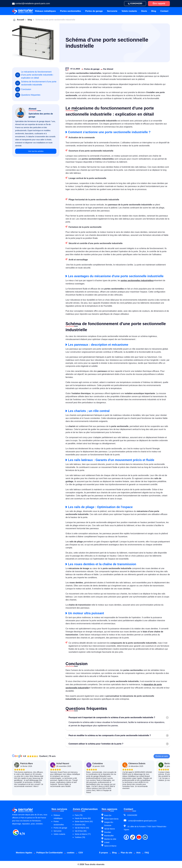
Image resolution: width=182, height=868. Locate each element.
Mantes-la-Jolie (110, 839)
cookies (71, 853)
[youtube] (139, 837)
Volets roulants (129, 11)
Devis (144, 11)
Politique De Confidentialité (50, 853)
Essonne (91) (80, 825)
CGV (81, 853)
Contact (164, 11)
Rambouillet (109, 836)
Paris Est (108, 815)
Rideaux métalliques (45, 11)
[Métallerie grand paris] (22, 835)
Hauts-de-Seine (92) (83, 818)
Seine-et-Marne (110, 846)
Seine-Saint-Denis (111, 819)
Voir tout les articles (36, 161)
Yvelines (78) (80, 837)
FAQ (147, 853)
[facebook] (126, 837)
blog (30, 20)
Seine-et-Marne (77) (83, 834)
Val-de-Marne (109, 829)
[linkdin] (145, 837)
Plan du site (127, 853)
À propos (104, 853)
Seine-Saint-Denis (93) (84, 821)
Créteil (107, 842)
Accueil (19, 20)
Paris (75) (79, 815)
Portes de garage (94, 11)
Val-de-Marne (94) (82, 828)
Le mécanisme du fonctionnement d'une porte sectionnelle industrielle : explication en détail (35, 75)
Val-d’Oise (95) (81, 831)
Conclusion (24, 94)
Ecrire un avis (162, 756)
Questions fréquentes (29, 102)
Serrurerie (112, 11)
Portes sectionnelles (70, 11)
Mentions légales (24, 853)
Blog (154, 11)
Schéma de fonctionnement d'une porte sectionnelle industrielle (34, 85)
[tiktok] (133, 837)
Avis (138, 853)
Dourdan (108, 832)
